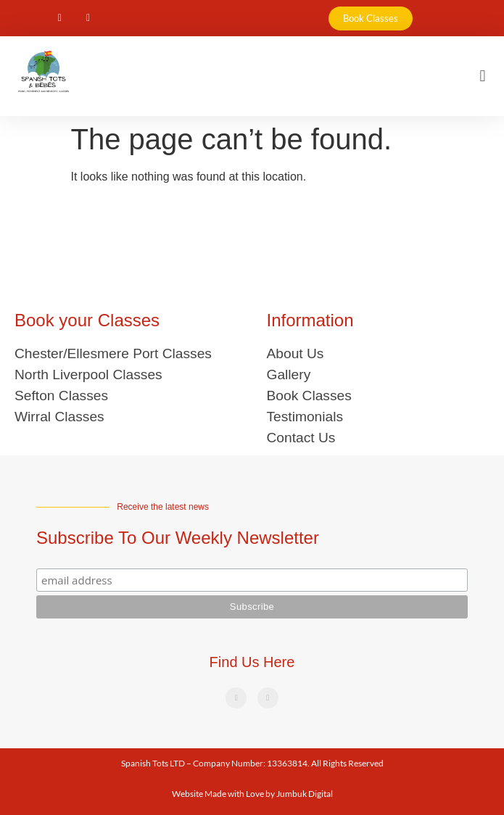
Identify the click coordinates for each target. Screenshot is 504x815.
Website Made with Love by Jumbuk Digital (252, 794)
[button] (483, 76)
